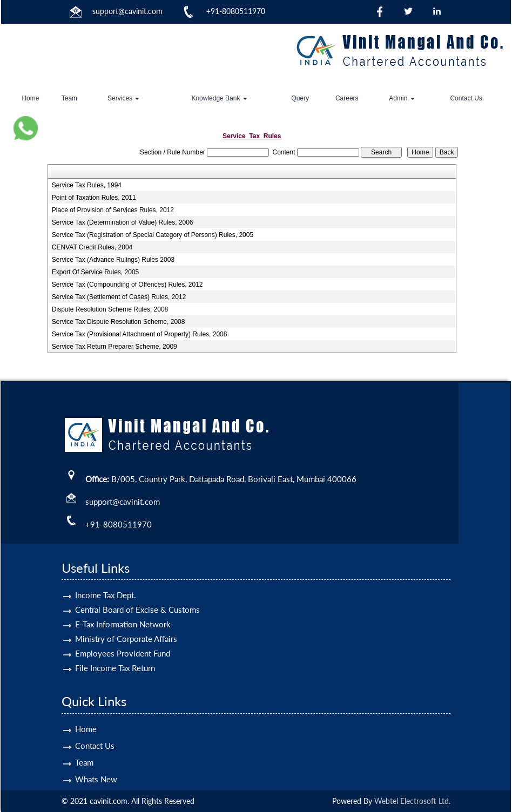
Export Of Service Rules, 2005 (95, 272)
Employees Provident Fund (123, 638)
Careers (347, 98)
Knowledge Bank (219, 98)
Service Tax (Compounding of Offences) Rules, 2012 (127, 285)
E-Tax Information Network (123, 608)
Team (69, 98)
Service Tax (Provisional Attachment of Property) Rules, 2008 (140, 334)
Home (30, 98)
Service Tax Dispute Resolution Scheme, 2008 (119, 322)
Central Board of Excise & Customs (137, 594)
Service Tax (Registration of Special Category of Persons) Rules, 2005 (153, 235)
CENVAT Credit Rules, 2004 (92, 247)
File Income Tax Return (115, 652)
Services (123, 98)
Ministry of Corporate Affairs (126, 623)
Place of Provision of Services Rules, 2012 (113, 210)
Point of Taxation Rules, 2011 (94, 198)
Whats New (96, 763)
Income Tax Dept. (106, 579)
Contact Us (466, 98)
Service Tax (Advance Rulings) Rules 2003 (113, 260)
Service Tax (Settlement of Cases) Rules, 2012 (119, 297)
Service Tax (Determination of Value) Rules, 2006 (123, 222)
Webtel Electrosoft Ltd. (412, 801)
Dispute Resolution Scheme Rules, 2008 (110, 309)
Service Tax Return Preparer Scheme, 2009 (114, 347)
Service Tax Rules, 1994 (87, 185)
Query (300, 98)
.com (154, 11)
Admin (402, 98)
